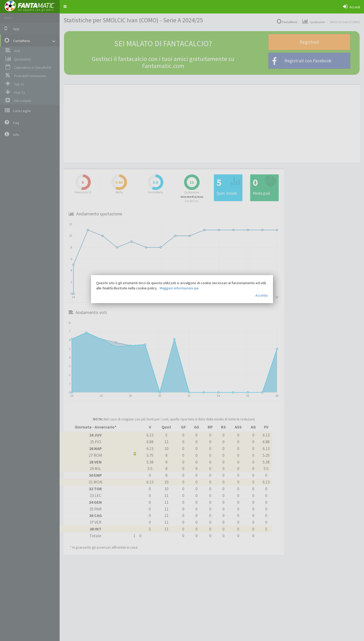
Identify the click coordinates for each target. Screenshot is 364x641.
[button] (65, 6)
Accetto (262, 295)
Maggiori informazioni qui (179, 288)
